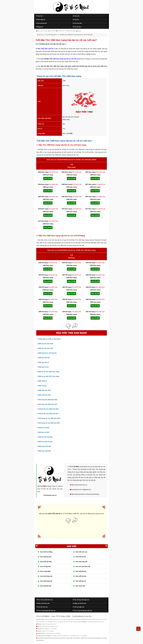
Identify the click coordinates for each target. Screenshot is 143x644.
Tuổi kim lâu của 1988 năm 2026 (48, 409)
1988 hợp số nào (43, 367)
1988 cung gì (42, 386)
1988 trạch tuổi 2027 (44, 451)
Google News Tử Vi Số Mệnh (53, 633)
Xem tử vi (40, 16)
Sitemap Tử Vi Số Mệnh (69, 636)
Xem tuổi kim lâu (81, 576)
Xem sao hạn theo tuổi (83, 566)
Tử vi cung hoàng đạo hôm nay (46, 610)
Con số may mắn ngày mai (81, 600)
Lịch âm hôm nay (42, 607)
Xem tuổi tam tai (81, 581)
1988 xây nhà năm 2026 (45, 344)
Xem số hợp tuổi (45, 566)
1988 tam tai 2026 (43, 428)
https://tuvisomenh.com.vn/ (50, 624)
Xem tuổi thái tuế (46, 586)
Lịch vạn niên (77, 23)
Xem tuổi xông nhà (46, 576)
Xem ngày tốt (41, 20)
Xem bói (76, 20)
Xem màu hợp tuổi (81, 562)
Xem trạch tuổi (80, 586)
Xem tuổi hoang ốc (46, 581)
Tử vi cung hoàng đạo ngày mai (82, 610)
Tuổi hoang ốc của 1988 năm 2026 (49, 418)
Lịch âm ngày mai (78, 607)
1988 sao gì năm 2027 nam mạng (48, 376)
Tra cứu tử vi (77, 27)
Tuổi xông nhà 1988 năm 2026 (47, 400)
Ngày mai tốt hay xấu (79, 603)
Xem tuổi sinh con (81, 552)
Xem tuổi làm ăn (81, 557)
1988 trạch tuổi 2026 (44, 446)
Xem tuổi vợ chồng (46, 552)
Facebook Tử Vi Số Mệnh (50, 629)
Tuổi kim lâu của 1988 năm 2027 (48, 414)
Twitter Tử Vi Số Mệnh (48, 631)
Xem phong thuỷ (41, 23)
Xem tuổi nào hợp (46, 562)
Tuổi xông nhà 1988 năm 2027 (47, 404)
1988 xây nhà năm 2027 (45, 348)
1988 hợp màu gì (43, 362)
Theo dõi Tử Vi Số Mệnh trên (69, 31)
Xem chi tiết (48, 178)
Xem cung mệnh (45, 571)
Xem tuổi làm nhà (46, 557)
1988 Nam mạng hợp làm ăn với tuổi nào (66, 59)
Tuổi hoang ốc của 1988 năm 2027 (49, 423)
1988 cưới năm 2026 (44, 390)
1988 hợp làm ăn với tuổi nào (47, 353)
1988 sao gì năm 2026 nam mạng (48, 372)
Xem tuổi (76, 16)
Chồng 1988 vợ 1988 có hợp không (49, 339)
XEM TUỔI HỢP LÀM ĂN (45, 49)
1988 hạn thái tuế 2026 (45, 437)
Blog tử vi (40, 27)
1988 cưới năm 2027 (44, 395)
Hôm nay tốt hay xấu (43, 603)
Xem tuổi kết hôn (81, 571)
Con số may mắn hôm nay (45, 600)
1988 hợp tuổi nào (43, 358)
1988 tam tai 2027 (43, 432)
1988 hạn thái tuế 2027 (45, 442)
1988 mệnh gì (42, 381)
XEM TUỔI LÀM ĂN (54, 514)
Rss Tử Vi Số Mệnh (82, 636)
